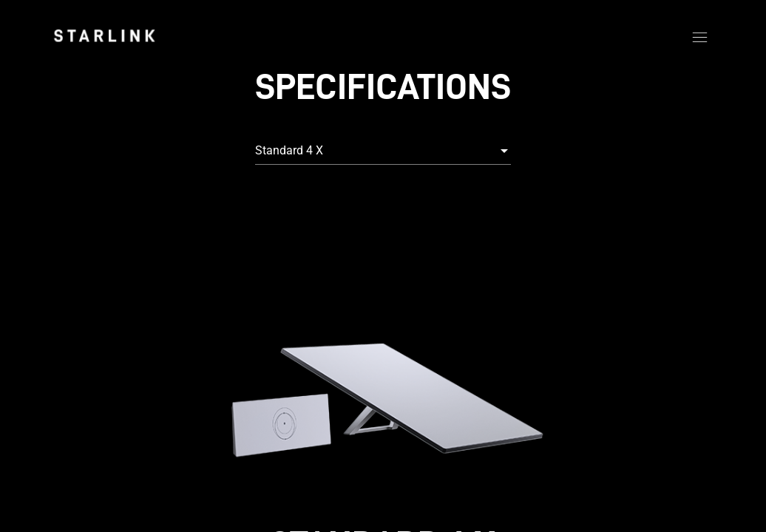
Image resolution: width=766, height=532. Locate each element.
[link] (104, 35)
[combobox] (383, 151)
